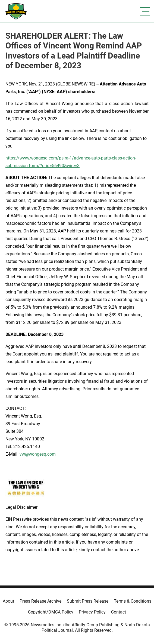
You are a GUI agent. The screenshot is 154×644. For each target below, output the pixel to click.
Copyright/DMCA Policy (51, 612)
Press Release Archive (40, 601)
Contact (119, 612)
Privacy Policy (92, 612)
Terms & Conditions (133, 601)
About (8, 601)
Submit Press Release (88, 601)
